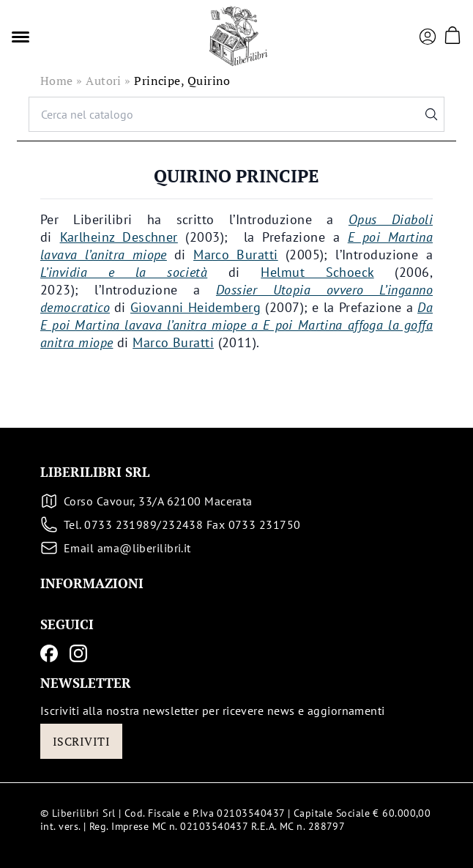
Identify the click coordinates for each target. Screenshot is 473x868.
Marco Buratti (236, 255)
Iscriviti (81, 741)
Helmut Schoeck (317, 272)
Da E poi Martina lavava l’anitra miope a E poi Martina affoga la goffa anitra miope (236, 325)
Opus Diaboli (391, 219)
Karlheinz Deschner (119, 237)
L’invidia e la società (124, 272)
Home (57, 81)
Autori (104, 81)
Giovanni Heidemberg (195, 307)
